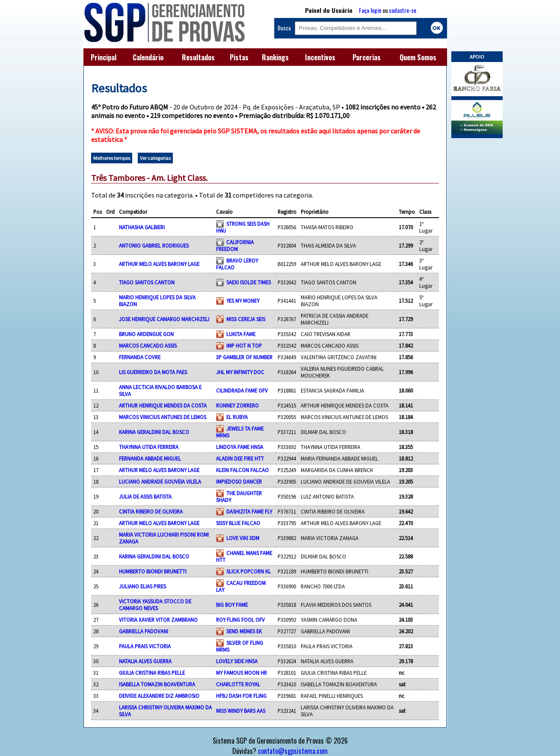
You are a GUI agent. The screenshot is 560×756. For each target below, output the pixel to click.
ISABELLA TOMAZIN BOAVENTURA (157, 684)
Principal (104, 57)
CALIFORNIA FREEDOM (235, 245)
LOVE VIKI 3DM (243, 538)
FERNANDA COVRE (140, 357)
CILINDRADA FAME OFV (242, 390)
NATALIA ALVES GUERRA (145, 661)
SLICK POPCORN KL (249, 571)
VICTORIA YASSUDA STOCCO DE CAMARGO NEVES (155, 605)
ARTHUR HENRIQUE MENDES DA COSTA (163, 405)
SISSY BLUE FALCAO (238, 523)
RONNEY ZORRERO (237, 405)
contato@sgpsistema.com (293, 751)
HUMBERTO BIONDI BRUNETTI (153, 571)
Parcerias (367, 57)
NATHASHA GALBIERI (142, 227)
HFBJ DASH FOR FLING (241, 696)
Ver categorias (155, 158)
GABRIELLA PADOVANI (144, 631)
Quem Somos (418, 57)
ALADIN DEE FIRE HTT (240, 458)
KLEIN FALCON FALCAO (242, 470)
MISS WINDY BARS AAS (241, 711)
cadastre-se (403, 10)
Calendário (148, 57)
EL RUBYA (237, 417)
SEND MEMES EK (244, 631)
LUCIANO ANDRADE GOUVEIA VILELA (160, 481)
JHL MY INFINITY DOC (240, 372)
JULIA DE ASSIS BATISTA (145, 496)
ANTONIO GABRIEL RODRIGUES (154, 245)
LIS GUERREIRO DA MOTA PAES (153, 372)
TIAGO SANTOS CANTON (147, 282)
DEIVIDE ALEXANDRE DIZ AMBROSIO (159, 696)
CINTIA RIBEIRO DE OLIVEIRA (151, 511)
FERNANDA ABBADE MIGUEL (150, 458)
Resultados (198, 57)
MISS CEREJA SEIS (246, 319)
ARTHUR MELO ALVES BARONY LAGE (159, 264)
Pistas (239, 57)
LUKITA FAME (241, 334)
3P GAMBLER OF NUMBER (244, 357)
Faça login (370, 10)
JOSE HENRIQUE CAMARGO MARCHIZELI (164, 319)
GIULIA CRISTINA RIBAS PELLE (152, 673)
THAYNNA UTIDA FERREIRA (149, 447)
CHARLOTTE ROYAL (238, 684)
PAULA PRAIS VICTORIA (145, 646)
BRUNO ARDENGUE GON (146, 334)
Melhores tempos (112, 158)
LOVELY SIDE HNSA (237, 661)
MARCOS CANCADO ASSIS (148, 346)
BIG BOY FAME (232, 605)
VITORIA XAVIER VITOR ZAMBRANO (158, 620)
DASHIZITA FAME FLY (249, 511)
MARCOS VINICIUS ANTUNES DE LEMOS (163, 417)
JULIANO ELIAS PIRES (142, 586)
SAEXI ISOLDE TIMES (249, 282)
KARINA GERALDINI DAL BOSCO (154, 432)
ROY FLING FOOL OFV (240, 620)
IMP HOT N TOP (244, 346)
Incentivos (320, 57)
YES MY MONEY (243, 301)
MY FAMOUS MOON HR (241, 673)
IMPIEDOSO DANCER (239, 481)
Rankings (275, 57)
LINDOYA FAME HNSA (240, 447)
